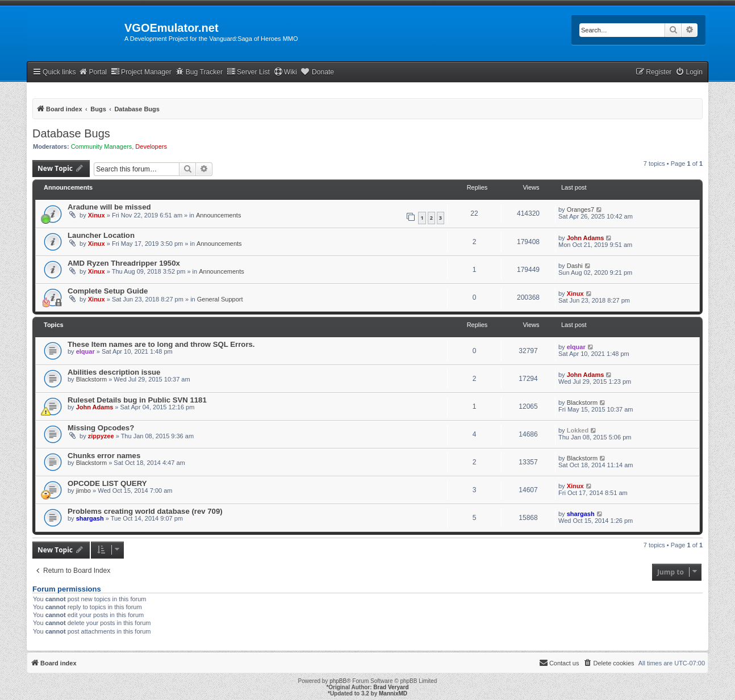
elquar (85, 351)
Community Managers (102, 146)
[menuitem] (689, 72)
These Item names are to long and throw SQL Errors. (161, 344)
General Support (220, 299)
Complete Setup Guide (108, 291)
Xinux (97, 215)
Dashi (575, 266)
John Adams (586, 238)
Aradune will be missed (109, 207)
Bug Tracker (199, 72)
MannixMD (393, 693)
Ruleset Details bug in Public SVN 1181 (137, 400)
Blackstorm (91, 379)
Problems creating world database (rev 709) (145, 511)
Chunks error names (104, 456)
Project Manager (141, 72)
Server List (248, 72)
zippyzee (101, 436)
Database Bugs (71, 133)
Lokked (578, 430)
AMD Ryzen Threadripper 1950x (124, 263)
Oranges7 (581, 209)
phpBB (338, 681)
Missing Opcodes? (101, 428)
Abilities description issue (114, 372)
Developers (151, 146)
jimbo (83, 491)
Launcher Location (101, 235)
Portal (93, 72)
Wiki (285, 72)
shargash (90, 518)
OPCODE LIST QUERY (107, 483)
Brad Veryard (391, 687)
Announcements (219, 215)
